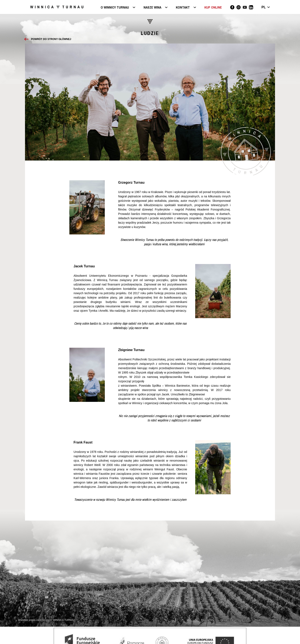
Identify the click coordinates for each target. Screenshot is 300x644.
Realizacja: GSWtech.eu (269, 620)
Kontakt (183, 8)
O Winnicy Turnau (115, 8)
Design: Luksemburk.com (234, 620)
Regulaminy (208, 620)
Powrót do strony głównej (51, 39)
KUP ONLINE (213, 7)
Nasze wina (152, 8)
